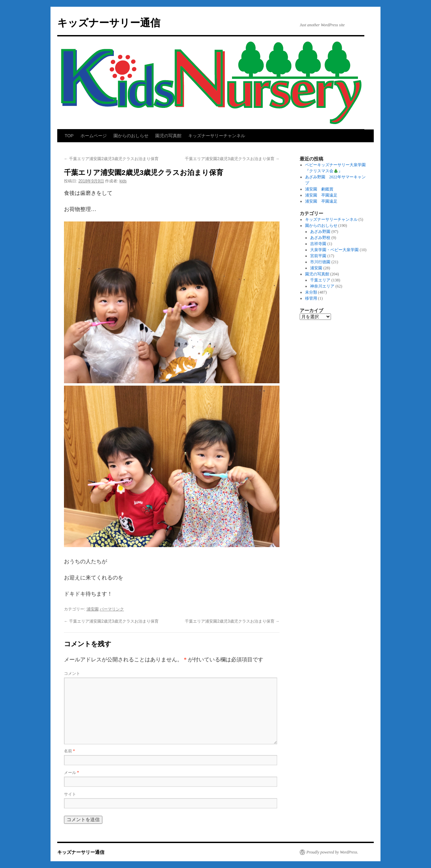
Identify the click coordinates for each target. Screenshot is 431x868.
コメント (72, 674)
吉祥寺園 (318, 244)
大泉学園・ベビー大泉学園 (334, 250)
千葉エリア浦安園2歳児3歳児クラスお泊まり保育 (111, 159)
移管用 (311, 298)
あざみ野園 (320, 232)
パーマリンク (112, 609)
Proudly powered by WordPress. (332, 852)
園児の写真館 (168, 136)
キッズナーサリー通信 (109, 23)
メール (71, 773)
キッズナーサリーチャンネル (217, 136)
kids (123, 181)
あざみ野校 (320, 238)
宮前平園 (318, 256)
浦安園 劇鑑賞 (319, 189)
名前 (69, 751)
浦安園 (93, 609)
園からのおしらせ (131, 136)
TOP (69, 136)
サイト (70, 794)
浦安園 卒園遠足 (321, 195)
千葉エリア (320, 280)
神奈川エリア (322, 286)
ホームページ (94, 136)
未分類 (311, 292)
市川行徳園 (320, 262)
